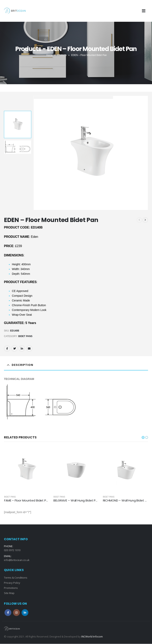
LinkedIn (22, 348)
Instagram (16, 613)
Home (49, 55)
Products (62, 55)
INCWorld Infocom (92, 637)
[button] (143, 437)
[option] (18, 125)
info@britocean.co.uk (17, 560)
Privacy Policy (12, 583)
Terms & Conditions (16, 578)
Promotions (11, 588)
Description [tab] (22, 365)
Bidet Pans (25, 336)
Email (29, 348)
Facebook (7, 348)
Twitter (14, 348)
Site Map (9, 593)
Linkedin (25, 613)
